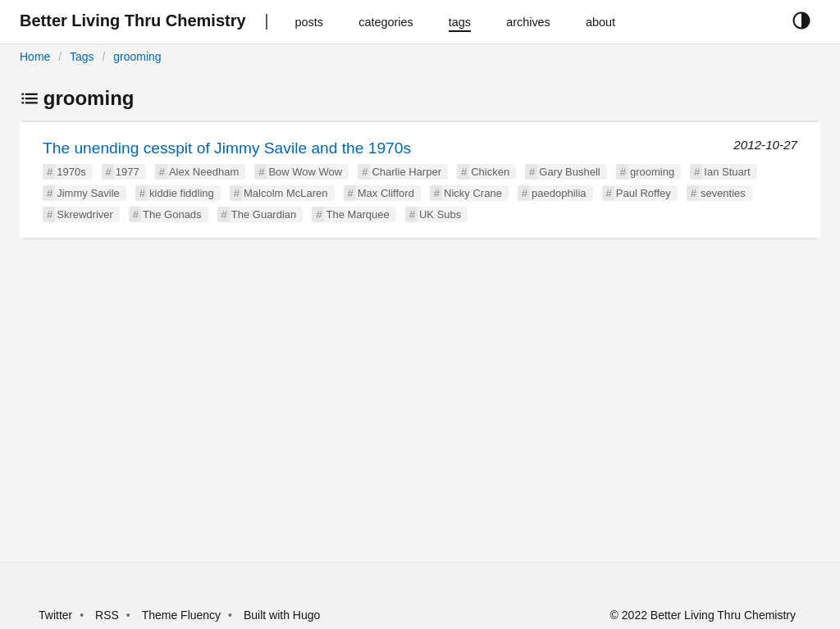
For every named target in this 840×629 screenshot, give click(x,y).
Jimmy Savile (88, 193)
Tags (82, 57)
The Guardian (264, 214)
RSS (107, 615)
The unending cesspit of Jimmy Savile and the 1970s (227, 148)
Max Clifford (386, 193)
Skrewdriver (85, 214)
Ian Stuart (727, 172)
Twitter (55, 615)
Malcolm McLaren (286, 193)
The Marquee (357, 214)
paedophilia (559, 193)
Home (35, 57)
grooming (137, 57)
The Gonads (172, 214)
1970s (71, 172)
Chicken (490, 172)
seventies (723, 193)
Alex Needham (204, 172)
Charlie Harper (406, 172)
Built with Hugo (282, 615)
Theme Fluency (183, 615)
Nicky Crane (473, 193)
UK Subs (440, 214)
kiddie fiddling (182, 193)
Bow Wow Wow (305, 172)
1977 (128, 172)
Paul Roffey (644, 193)
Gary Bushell (569, 172)
